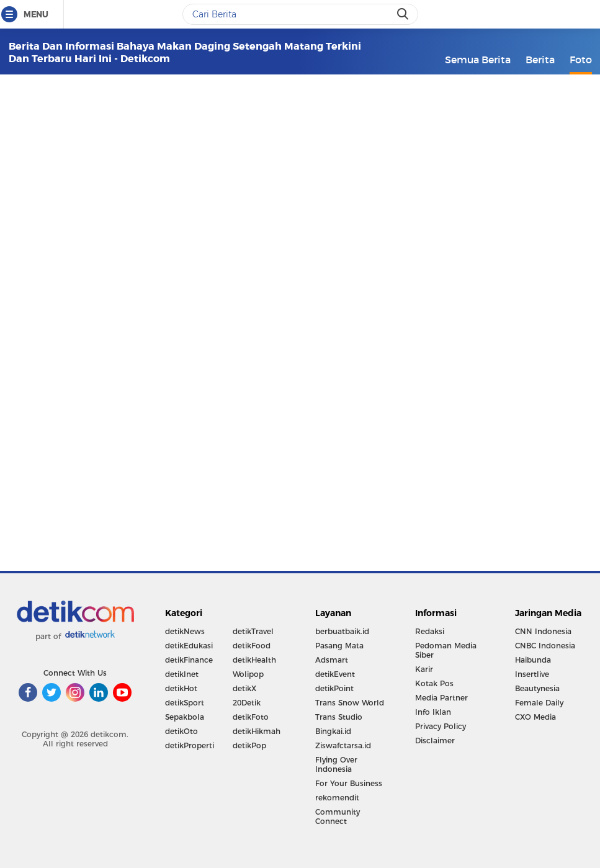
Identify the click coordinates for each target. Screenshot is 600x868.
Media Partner (441, 698)
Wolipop (248, 674)
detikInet (182, 674)
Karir (424, 669)
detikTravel (253, 631)
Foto (581, 60)
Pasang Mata (339, 646)
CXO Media (535, 717)
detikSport (185, 703)
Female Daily (539, 703)
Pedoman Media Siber (446, 650)
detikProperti (190, 745)
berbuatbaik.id (342, 631)
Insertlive (532, 674)
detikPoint (334, 688)
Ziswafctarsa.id (343, 745)
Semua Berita (478, 60)
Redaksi (430, 631)
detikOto (181, 731)
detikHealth (254, 660)
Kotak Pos (434, 683)
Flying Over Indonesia (336, 764)
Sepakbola (185, 717)
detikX (244, 688)
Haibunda (533, 660)
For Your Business (349, 783)
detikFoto (251, 717)
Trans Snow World (350, 703)
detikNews (185, 631)
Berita (540, 60)
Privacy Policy (441, 726)
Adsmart (332, 660)
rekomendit (337, 798)
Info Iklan (433, 712)
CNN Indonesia (543, 631)
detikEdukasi (189, 646)
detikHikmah (257, 731)
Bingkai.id (333, 731)
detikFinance (189, 660)
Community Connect (338, 817)
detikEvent (335, 674)
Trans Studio (339, 717)
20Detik (247, 703)
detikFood (252, 646)
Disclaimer (435, 740)
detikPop (249, 745)
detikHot (181, 688)
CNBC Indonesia (545, 646)
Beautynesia (537, 688)
